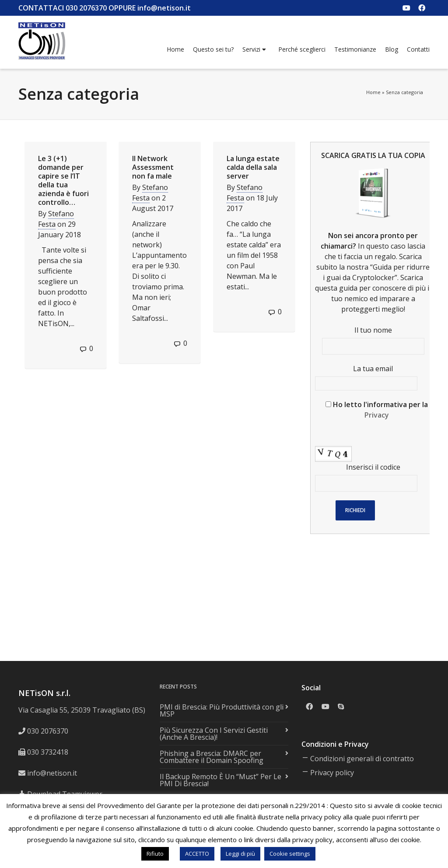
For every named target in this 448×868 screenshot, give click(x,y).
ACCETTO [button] (197, 854)
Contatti (418, 49)
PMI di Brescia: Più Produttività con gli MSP (222, 710)
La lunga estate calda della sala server (253, 167)
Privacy (377, 415)
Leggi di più (240, 854)
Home (175, 49)
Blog (392, 49)
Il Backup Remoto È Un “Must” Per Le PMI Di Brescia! (220, 780)
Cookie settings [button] (290, 854)
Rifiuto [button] (155, 854)
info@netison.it (52, 773)
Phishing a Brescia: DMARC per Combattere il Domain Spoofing (212, 757)
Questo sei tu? (213, 49)
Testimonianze (355, 49)
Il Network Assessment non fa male (153, 167)
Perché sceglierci (302, 49)
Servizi (254, 49)
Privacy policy (332, 773)
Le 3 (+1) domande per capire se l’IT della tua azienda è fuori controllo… (63, 180)
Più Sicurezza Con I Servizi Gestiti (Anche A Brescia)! (214, 734)
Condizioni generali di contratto (362, 759)
